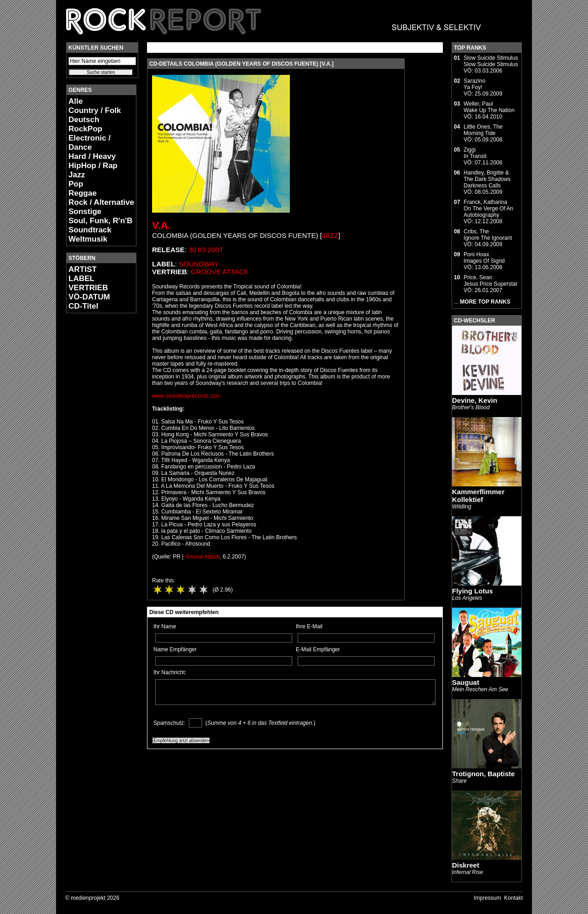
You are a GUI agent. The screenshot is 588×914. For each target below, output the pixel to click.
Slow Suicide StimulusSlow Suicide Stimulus (491, 61)
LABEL (82, 279)
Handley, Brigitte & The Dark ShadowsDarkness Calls (487, 179)
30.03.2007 (206, 250)
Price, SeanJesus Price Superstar (490, 281)
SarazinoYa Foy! (474, 84)
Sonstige (85, 212)
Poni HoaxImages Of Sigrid (484, 258)
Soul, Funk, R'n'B (100, 221)
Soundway (199, 264)
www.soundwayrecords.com (186, 396)
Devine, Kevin (475, 400)
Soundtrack (90, 230)
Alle (76, 101)
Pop (76, 184)
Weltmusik (88, 239)
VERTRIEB (88, 288)
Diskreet (466, 865)
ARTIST (82, 269)
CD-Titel (83, 306)
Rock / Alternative (101, 202)
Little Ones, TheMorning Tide (483, 130)
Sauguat (466, 682)
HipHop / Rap (93, 166)
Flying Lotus (472, 591)
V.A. (161, 225)
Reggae (82, 193)
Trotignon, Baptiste (483, 774)
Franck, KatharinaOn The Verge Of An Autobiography (488, 209)
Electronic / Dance (90, 143)
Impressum (487, 898)
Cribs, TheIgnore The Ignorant (488, 235)
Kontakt (513, 898)
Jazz (77, 175)
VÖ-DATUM (89, 297)
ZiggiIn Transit (475, 153)
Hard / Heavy (92, 156)
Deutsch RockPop (85, 124)
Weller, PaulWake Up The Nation (489, 107)
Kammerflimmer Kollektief (478, 496)
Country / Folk (95, 110)
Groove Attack (220, 272)
